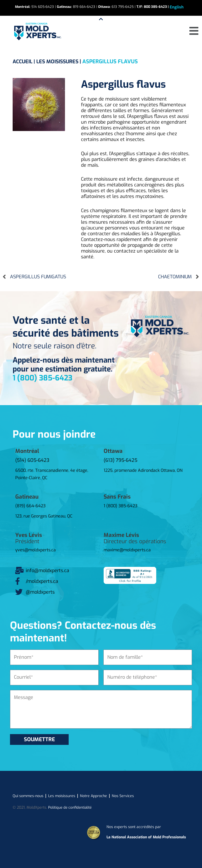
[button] (194, 31)
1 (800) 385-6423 (42, 378)
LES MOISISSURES (60, 62)
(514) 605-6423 (32, 460)
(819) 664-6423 (30, 506)
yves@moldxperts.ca (36, 550)
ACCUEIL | (25, 62)
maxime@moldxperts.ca (127, 550)
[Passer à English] (177, 7)
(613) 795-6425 (120, 460)
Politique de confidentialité (71, 807)
